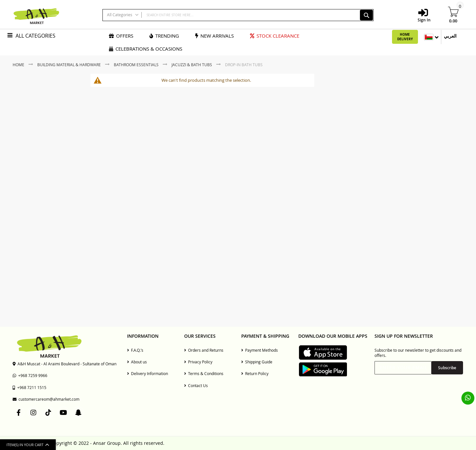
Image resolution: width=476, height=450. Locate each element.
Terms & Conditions (204, 373)
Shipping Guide (257, 362)
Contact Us (196, 385)
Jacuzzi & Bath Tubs (192, 65)
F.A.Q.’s (135, 350)
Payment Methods (260, 350)
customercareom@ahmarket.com (46, 399)
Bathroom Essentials (137, 65)
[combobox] (238, 15)
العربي (450, 36)
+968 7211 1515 (30, 387)
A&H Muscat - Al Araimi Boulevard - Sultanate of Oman (65, 364)
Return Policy (255, 373)
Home (19, 65)
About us (137, 362)
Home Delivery (405, 37)
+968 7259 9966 (30, 375)
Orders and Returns (204, 350)
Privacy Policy (198, 362)
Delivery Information (148, 373)
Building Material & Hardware (70, 65)
